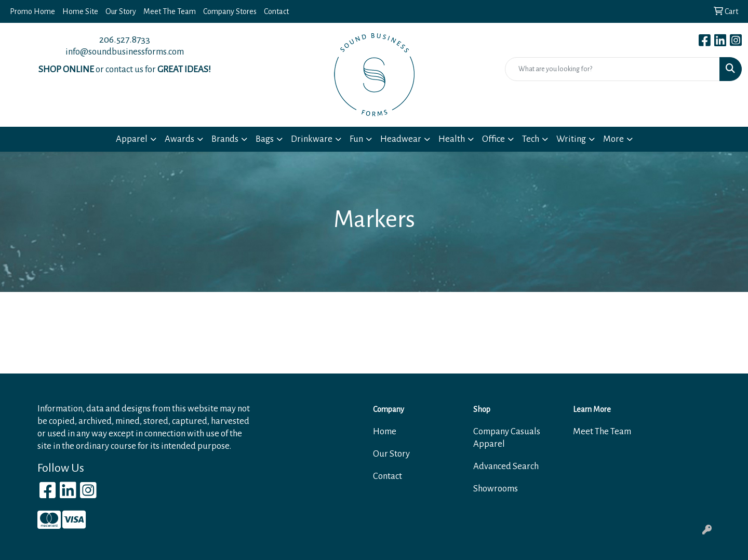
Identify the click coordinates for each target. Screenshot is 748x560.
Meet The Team (170, 11)
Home (385, 431)
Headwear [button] (401, 139)
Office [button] (493, 139)
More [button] (613, 139)
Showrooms (496, 489)
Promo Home (32, 11)
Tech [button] (531, 139)
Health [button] (452, 139)
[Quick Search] (612, 69)
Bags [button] (265, 139)
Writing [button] (571, 139)
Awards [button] (179, 139)
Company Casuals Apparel (507, 438)
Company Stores (230, 11)
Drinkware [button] (312, 139)
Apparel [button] (132, 139)
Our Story (121, 11)
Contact (276, 11)
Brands (225, 139)
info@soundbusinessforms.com (125, 52)
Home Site (80, 11)
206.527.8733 (125, 39)
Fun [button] (356, 139)
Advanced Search (506, 466)
